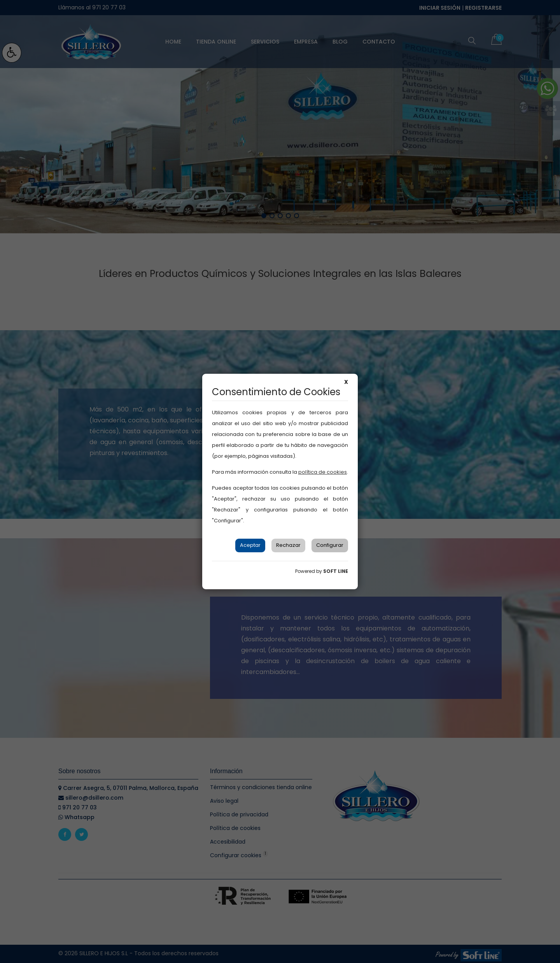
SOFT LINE (335, 571)
